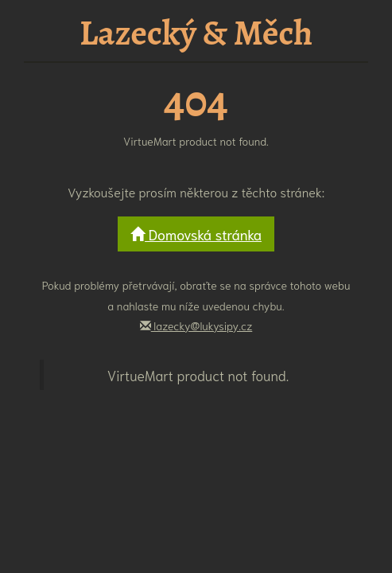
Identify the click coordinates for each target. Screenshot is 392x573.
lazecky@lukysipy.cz (196, 325)
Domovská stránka (196, 234)
